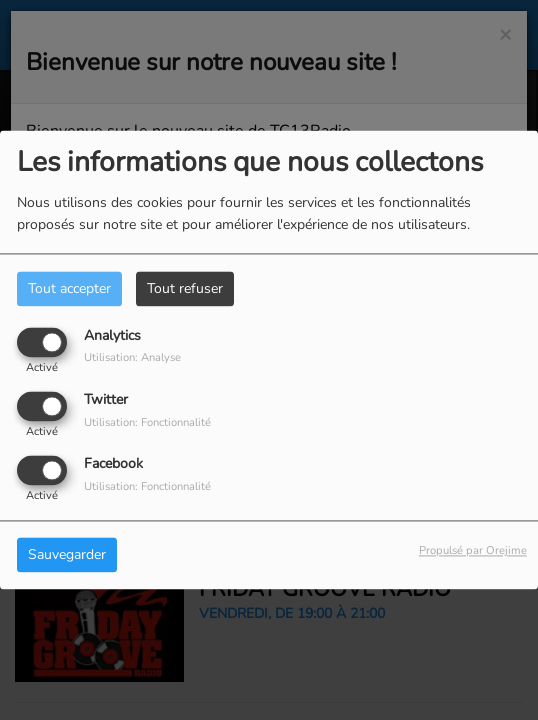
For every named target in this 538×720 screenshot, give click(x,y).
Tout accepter (69, 288)
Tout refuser (185, 288)
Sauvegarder (67, 555)
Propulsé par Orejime (473, 551)
